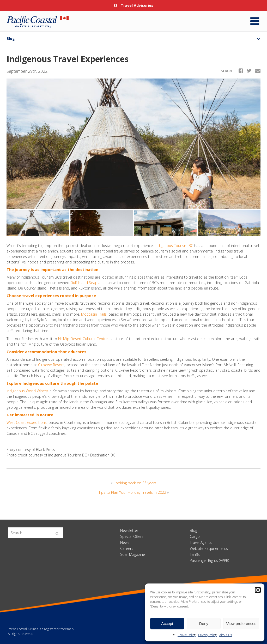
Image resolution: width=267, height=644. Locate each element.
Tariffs (195, 554)
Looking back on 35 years (135, 483)
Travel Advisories (134, 5)
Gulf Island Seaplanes (88, 283)
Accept (167, 624)
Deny (204, 624)
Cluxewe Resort (51, 365)
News (125, 542)
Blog (11, 38)
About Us (226, 635)
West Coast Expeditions (27, 422)
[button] (258, 590)
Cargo (195, 536)
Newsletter (129, 530)
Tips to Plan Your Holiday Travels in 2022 (132, 492)
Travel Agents (201, 542)
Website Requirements (209, 548)
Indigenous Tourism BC (174, 246)
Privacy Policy (207, 635)
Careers (127, 548)
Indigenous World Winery (27, 391)
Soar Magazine (133, 554)
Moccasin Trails (94, 314)
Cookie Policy (187, 635)
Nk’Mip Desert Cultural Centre (83, 339)
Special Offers (132, 536)
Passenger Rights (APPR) (209, 560)
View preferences (241, 624)
